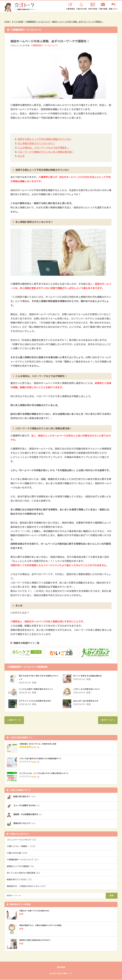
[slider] (25, 747)
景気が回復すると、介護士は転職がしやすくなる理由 (44, 926)
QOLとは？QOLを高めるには (87, 701)
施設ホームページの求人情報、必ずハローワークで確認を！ (78, 22)
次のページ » (108, 720)
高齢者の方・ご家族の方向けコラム (26, 887)
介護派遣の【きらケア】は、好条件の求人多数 (41, 744)
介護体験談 (70, 9)
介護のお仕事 (81, 9)
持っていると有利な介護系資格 (23, 873)
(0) (38, 762)
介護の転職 (103, 9)
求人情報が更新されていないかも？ (36, 144)
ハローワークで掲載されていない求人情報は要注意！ (46, 152)
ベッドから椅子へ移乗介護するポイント (37, 689)
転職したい (113, 9)
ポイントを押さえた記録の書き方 (89, 676)
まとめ (21, 156)
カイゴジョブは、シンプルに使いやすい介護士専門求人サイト (48, 774)
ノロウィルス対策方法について (87, 689)
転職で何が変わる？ (26, 797)
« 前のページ (14, 720)
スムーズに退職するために (28, 806)
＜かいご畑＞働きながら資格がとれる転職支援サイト (44, 759)
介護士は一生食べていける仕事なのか (37, 911)
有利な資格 (93, 9)
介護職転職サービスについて (38, 22)
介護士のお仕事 (17, 853)
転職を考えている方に (19, 880)
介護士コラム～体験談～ (21, 847)
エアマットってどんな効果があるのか (36, 701)
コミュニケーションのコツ (21, 840)
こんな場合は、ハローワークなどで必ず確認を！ (43, 148)
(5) (38, 747)
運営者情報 (61, 968)
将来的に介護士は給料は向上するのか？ (38, 941)
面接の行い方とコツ (26, 823)
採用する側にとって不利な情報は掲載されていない (45, 139)
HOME (7, 22)
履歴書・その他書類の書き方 (30, 815)
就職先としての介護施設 (20, 867)
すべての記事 (17, 22)
